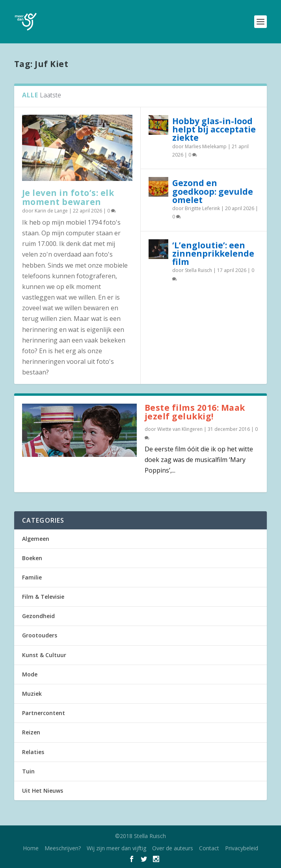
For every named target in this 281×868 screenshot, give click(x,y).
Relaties (33, 752)
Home (31, 848)
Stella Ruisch (198, 270)
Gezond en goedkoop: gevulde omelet (213, 191)
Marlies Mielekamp (206, 146)
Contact (209, 848)
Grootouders (40, 635)
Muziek (32, 694)
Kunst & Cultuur (44, 655)
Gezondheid (38, 616)
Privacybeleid (242, 848)
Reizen (31, 732)
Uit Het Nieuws (43, 791)
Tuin (28, 771)
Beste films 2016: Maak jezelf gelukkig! (195, 412)
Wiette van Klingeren (180, 429)
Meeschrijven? (63, 848)
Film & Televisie (43, 597)
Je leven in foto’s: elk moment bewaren (68, 197)
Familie (32, 577)
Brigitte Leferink (202, 208)
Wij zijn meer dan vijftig (116, 848)
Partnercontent (44, 713)
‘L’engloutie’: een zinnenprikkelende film (213, 253)
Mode (30, 674)
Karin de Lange (51, 211)
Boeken (32, 558)
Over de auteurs (173, 848)
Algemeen (36, 539)
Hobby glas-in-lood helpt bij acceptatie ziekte (214, 129)
